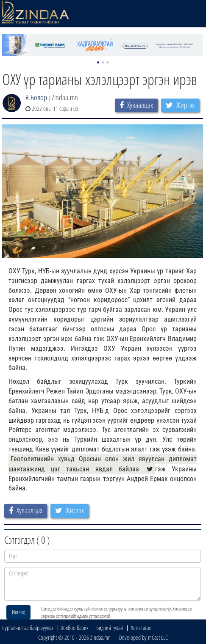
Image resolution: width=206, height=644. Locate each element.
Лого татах (141, 628)
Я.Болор (36, 97)
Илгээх (18, 612)
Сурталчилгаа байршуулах (28, 628)
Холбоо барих (75, 628)
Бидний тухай (110, 628)
